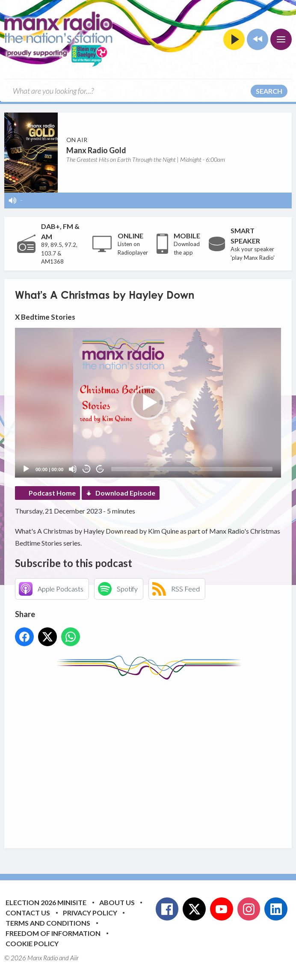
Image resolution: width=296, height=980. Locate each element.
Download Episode (125, 493)
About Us (117, 902)
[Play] (26, 469)
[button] (148, 403)
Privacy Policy (90, 913)
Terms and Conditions (48, 923)
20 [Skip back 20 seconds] (87, 469)
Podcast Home (52, 493)
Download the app (187, 248)
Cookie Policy (32, 943)
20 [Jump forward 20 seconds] (100, 469)
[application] (148, 403)
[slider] (192, 469)
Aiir (74, 958)
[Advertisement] (155, 757)
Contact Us (28, 913)
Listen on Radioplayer (133, 248)
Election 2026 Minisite (46, 902)
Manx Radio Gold (96, 150)
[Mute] (73, 469)
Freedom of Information (53, 933)
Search (269, 91)
